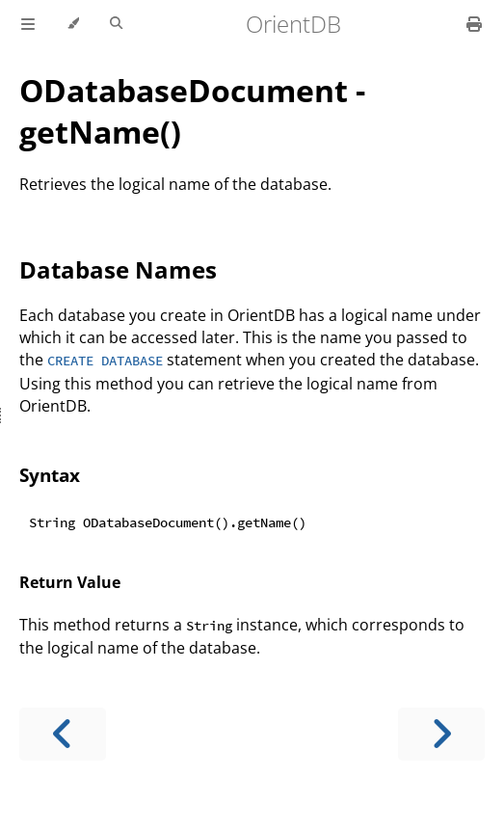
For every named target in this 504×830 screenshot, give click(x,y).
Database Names (118, 269)
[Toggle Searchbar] (116, 24)
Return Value (70, 582)
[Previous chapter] (63, 734)
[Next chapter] (441, 734)
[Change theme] (73, 24)
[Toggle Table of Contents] (28, 24)
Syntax (50, 475)
